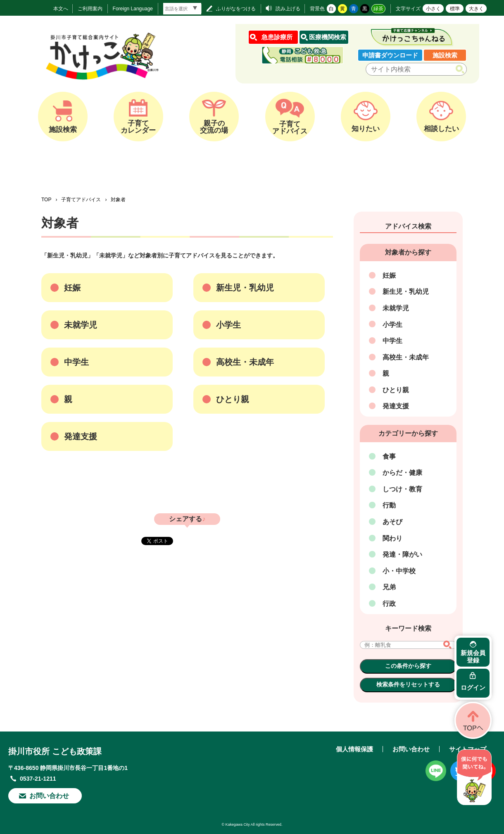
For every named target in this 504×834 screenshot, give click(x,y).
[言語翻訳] (182, 9)
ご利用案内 (90, 9)
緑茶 (378, 9)
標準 (455, 9)
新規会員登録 (473, 656)
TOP (46, 200)
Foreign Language (133, 9)
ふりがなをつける (236, 9)
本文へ (61, 9)
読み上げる (288, 9)
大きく (476, 9)
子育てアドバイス (81, 200)
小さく (433, 9)
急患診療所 (277, 37)
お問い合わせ (49, 796)
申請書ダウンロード (390, 55)
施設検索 (445, 55)
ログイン (473, 687)
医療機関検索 (328, 37)
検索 (462, 69)
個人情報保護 (354, 749)
